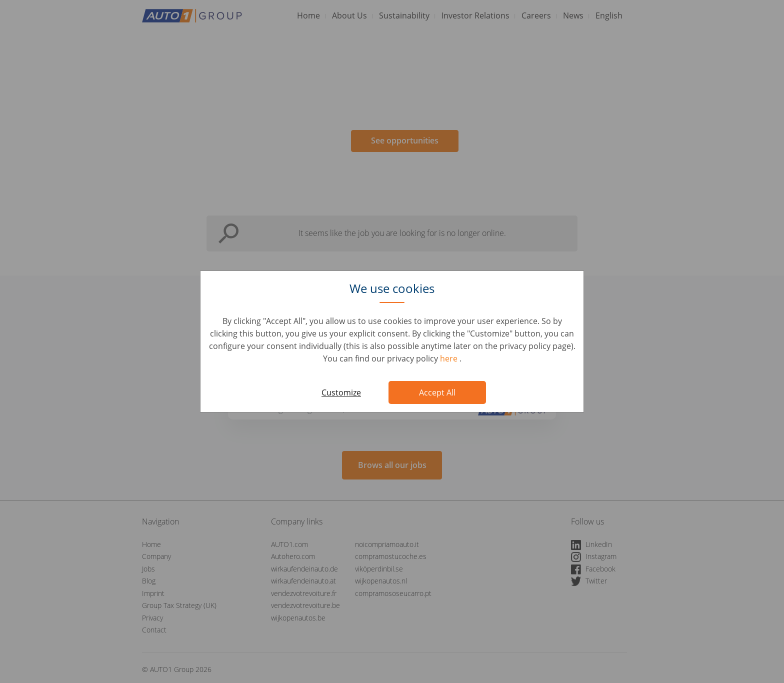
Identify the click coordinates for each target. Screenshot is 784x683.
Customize (341, 392)
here (450, 358)
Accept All (437, 392)
